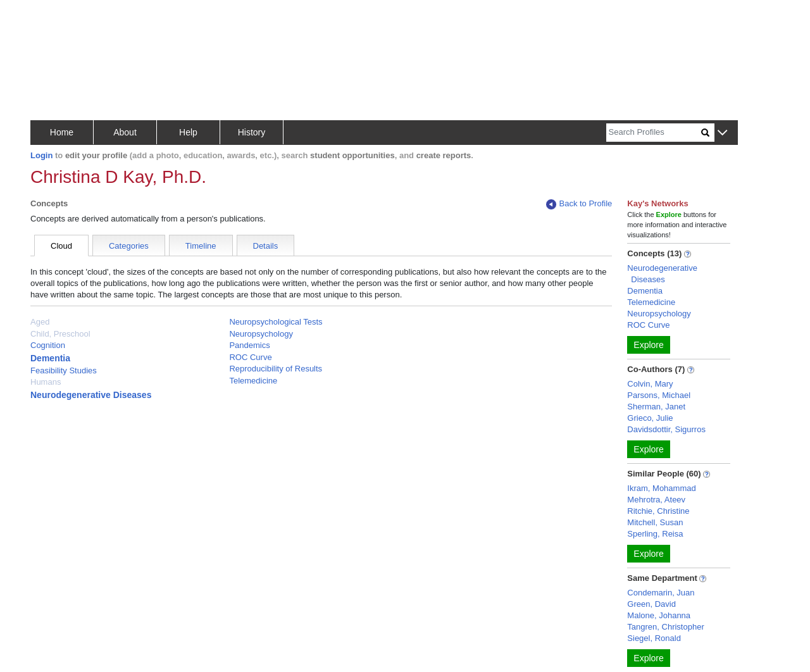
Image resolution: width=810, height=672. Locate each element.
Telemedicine (253, 381)
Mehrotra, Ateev (656, 500)
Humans (46, 382)
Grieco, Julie (650, 418)
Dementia (50, 358)
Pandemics (249, 345)
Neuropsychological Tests (276, 322)
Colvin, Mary (650, 384)
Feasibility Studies (64, 370)
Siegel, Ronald (654, 638)
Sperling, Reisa (655, 534)
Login (41, 155)
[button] (722, 133)
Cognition (48, 345)
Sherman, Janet (656, 407)
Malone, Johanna (659, 615)
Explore (648, 345)
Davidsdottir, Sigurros (666, 429)
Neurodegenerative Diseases (91, 395)
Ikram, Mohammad (661, 488)
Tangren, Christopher (665, 627)
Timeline (201, 246)
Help (188, 132)
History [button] (252, 132)
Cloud (61, 246)
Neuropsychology (261, 334)
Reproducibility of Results (276, 369)
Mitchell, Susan (655, 522)
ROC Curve (250, 357)
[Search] (654, 133)
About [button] (125, 132)
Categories (129, 246)
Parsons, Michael (659, 395)
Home (62, 132)
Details (266, 246)
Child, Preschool (60, 334)
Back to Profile (579, 204)
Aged (40, 322)
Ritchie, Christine (658, 511)
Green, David (651, 604)
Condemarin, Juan (661, 593)
